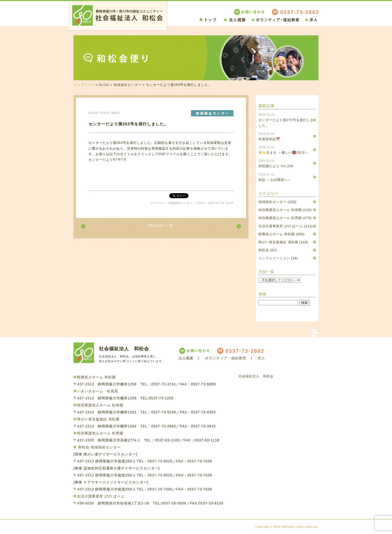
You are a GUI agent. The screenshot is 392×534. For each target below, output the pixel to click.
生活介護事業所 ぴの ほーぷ (281, 226)
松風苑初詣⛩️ (269, 139)
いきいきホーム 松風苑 (98, 391)
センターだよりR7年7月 (108, 160)
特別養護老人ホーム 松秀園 (280, 218)
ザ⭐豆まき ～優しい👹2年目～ (284, 153)
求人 (261, 358)
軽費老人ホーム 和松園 (277, 234)
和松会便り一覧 (161, 226)
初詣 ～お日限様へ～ (275, 180)
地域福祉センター (127, 85)
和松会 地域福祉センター (99, 447)
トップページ (84, 85)
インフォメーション (274, 258)
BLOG (104, 85)
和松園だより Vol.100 (276, 166)
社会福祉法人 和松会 (256, 376)
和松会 (264, 250)
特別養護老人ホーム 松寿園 (280, 210)
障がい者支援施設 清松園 (278, 242)
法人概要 (186, 358)
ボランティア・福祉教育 (226, 358)
